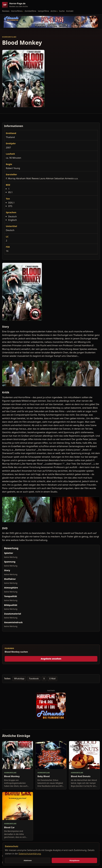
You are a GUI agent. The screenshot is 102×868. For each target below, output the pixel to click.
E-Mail (52, 679)
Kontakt (70, 11)
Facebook (34, 679)
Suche (62, 11)
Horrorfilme (16, 11)
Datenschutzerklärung (30, 854)
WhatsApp (19, 679)
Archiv (53, 11)
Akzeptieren (74, 860)
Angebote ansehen (51, 659)
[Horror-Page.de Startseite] (16, 5)
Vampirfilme (43, 11)
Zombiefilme (30, 11)
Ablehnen (28, 860)
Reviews (6, 11)
